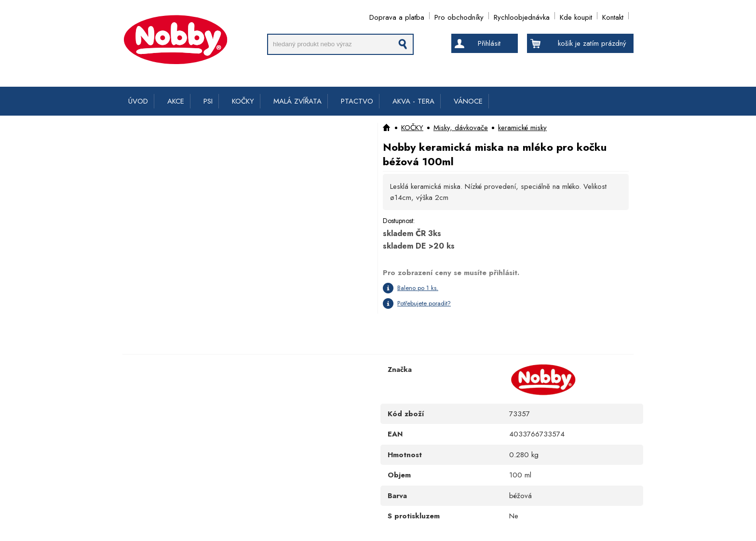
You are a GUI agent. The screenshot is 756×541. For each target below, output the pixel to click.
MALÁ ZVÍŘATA (297, 101)
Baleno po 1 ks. (418, 288)
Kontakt (613, 16)
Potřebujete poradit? (424, 303)
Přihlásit (489, 43)
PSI (208, 101)
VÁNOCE (468, 101)
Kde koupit (576, 16)
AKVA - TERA (413, 101)
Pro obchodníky (459, 16)
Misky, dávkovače (461, 128)
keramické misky (522, 128)
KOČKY (243, 101)
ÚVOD (138, 101)
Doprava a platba (397, 16)
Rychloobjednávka (522, 16)
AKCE (176, 101)
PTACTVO (357, 101)
